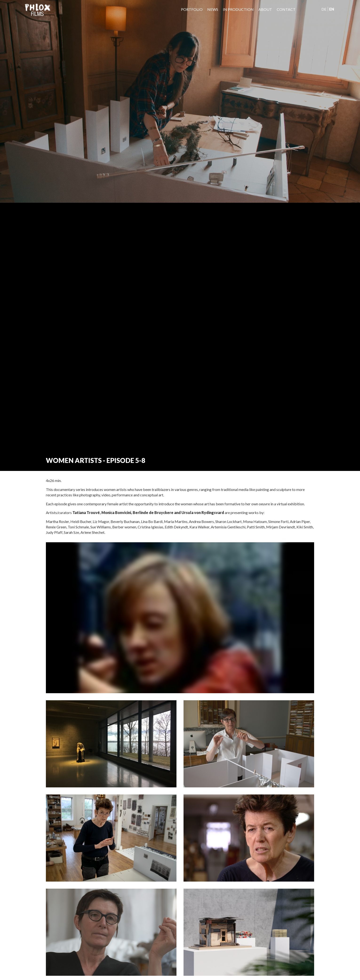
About (265, 9)
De (324, 9)
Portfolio (192, 9)
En (332, 9)
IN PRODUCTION (238, 9)
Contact (286, 9)
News (213, 9)
